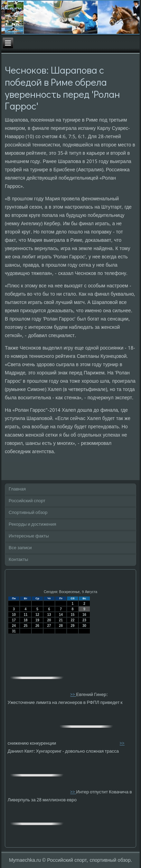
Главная (17, 489)
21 (61, 620)
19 (37, 620)
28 (61, 626)
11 (26, 615)
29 (73, 626)
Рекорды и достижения (32, 524)
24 (14, 626)
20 (49, 620)
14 (61, 615)
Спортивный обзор (28, 513)
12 (37, 615)
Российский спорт (27, 501)
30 (84, 626)
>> (73, 695)
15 (73, 615)
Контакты (18, 560)
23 (84, 620)
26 (37, 626)
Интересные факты (29, 536)
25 (26, 626)
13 (49, 615)
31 (14, 631)
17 (14, 620)
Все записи (20, 548)
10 (14, 615)
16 (84, 615)
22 (73, 620)
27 (49, 626)
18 (26, 620)
